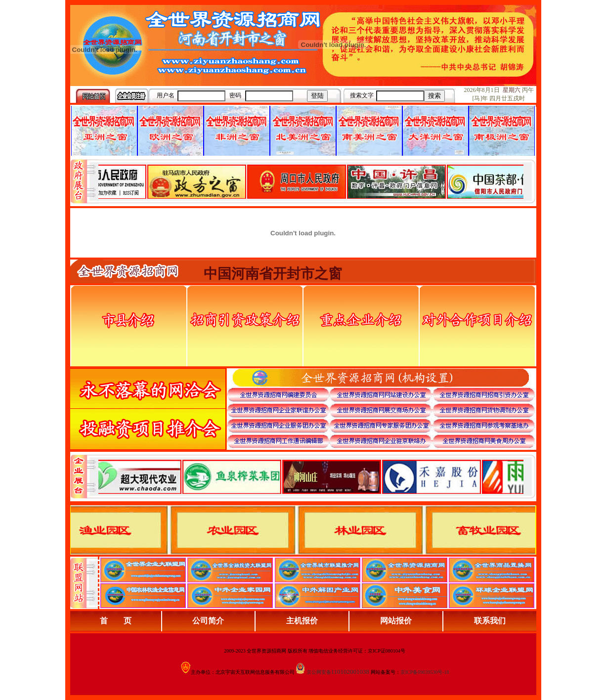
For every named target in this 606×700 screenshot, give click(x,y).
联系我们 (490, 621)
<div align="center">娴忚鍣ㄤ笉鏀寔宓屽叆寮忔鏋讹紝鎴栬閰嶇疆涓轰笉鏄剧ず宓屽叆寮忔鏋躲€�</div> (311, 181)
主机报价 (302, 621)
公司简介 (208, 621)
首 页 (116, 621)
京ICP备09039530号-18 (425, 672)
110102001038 (350, 672)
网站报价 (396, 621)
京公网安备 (319, 672)
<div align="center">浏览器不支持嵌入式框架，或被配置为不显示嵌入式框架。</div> (311, 477)
